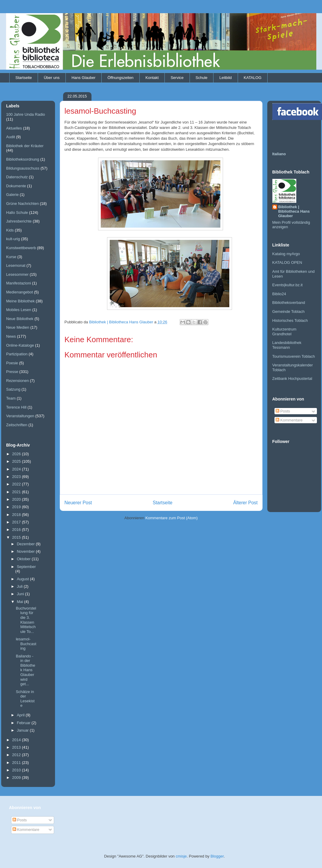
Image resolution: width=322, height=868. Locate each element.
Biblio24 (279, 294)
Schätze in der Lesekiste (25, 699)
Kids (10, 230)
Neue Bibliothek (20, 319)
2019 (17, 507)
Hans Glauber (83, 78)
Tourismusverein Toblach (294, 356)
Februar (24, 723)
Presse (12, 372)
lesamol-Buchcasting (26, 644)
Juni (21, 594)
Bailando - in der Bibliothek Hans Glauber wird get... (26, 670)
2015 (17, 537)
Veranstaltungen (20, 416)
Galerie (13, 195)
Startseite (24, 78)
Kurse (11, 257)
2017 (17, 522)
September (26, 567)
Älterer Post (245, 503)
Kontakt (152, 78)
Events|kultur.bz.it (288, 285)
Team (11, 398)
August (23, 579)
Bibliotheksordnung (23, 159)
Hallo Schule (17, 213)
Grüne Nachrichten (23, 204)
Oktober (24, 559)
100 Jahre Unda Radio (26, 114)
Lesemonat (16, 265)
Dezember (26, 544)
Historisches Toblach (290, 320)
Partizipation (17, 354)
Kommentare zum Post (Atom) (171, 518)
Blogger (217, 856)
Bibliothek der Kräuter (25, 146)
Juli (20, 586)
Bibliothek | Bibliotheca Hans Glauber (294, 211)
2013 (17, 747)
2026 (17, 454)
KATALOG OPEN (287, 262)
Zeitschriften (17, 425)
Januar (23, 730)
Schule (202, 78)
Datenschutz (17, 177)
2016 (17, 530)
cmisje (181, 856)
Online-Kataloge (20, 345)
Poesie (12, 363)
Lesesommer (17, 274)
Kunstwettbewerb (21, 248)
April (21, 715)
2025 (17, 461)
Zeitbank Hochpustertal (292, 379)
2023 (17, 477)
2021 (17, 492)
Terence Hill (16, 407)
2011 (17, 763)
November (26, 551)
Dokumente (16, 186)
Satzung (13, 389)
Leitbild (226, 78)
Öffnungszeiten (120, 78)
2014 (17, 740)
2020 (17, 499)
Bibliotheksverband (289, 303)
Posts (283, 411)
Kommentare (289, 420)
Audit (11, 137)
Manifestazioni (19, 283)
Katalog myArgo (286, 254)
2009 (17, 778)
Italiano (279, 154)
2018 (17, 515)
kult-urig (13, 239)
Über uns (52, 78)
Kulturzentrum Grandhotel (284, 332)
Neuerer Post (78, 503)
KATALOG (252, 78)
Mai (20, 602)
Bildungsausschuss (23, 168)
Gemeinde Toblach (289, 312)
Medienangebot (20, 292)
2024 (17, 469)
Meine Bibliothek (20, 301)
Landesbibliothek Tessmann (287, 345)
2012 (17, 755)
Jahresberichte (19, 221)
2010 (17, 770)
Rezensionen (18, 381)
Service (177, 78)
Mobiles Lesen (19, 310)
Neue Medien (18, 327)
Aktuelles (14, 128)
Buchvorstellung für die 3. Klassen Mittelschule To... (26, 620)
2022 (17, 484)
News (11, 336)
